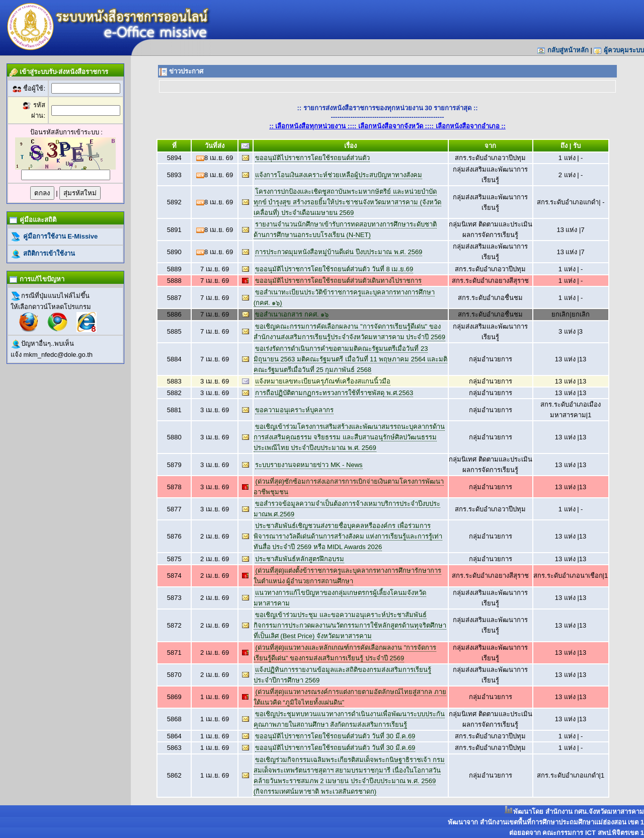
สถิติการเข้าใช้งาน (48, 253)
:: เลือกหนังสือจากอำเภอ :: (467, 126)
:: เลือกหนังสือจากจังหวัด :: (391, 126)
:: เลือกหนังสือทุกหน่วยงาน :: (311, 126)
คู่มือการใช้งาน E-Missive (59, 236)
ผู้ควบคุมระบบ (624, 50)
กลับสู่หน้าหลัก (568, 50)
